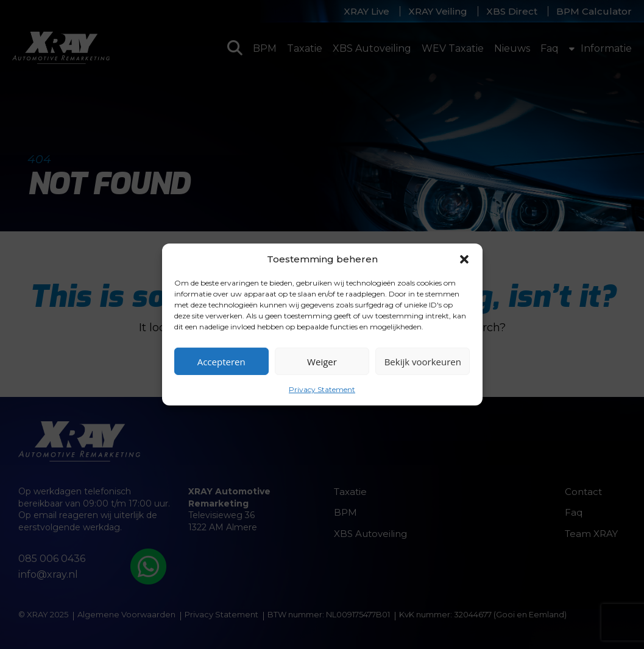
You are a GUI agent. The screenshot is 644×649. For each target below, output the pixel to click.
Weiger (322, 361)
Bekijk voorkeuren (423, 361)
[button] (464, 259)
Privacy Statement (322, 389)
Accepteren (221, 361)
